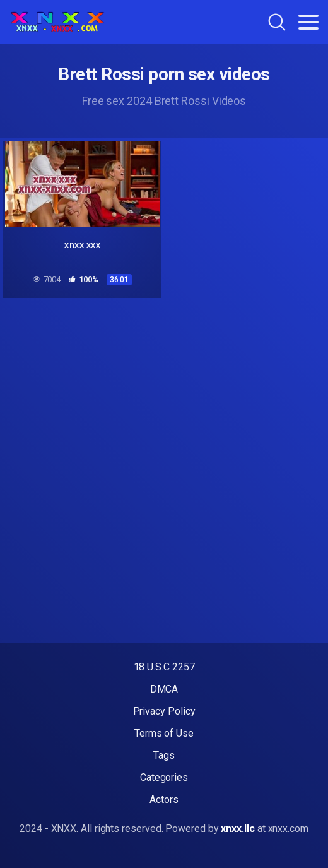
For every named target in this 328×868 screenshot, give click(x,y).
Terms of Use (164, 733)
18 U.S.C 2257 (164, 667)
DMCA (164, 689)
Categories (164, 777)
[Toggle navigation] (308, 22)
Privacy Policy (164, 711)
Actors (164, 800)
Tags (164, 755)
